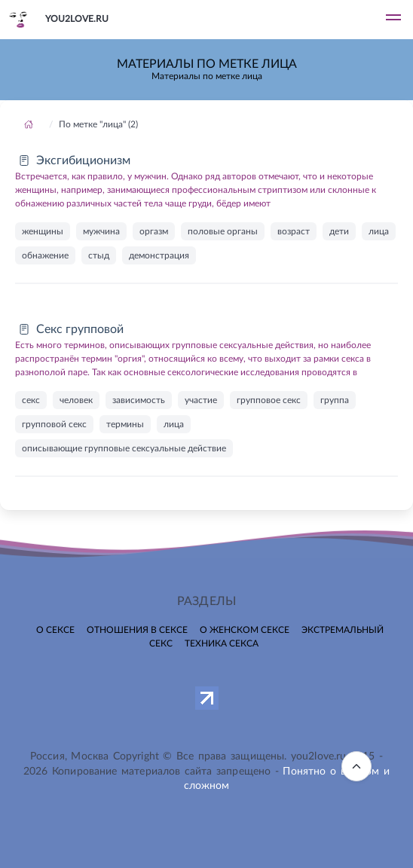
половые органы (223, 231)
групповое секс (269, 400)
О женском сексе (245, 630)
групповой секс (54, 424)
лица (379, 231)
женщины (43, 231)
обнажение (45, 255)
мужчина (101, 231)
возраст (294, 231)
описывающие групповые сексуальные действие (124, 448)
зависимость (139, 400)
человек (76, 400)
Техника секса (222, 643)
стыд (99, 255)
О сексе (55, 630)
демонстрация (159, 255)
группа (335, 400)
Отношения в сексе (137, 630)
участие (201, 400)
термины (125, 424)
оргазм (154, 231)
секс (31, 400)
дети (339, 231)
